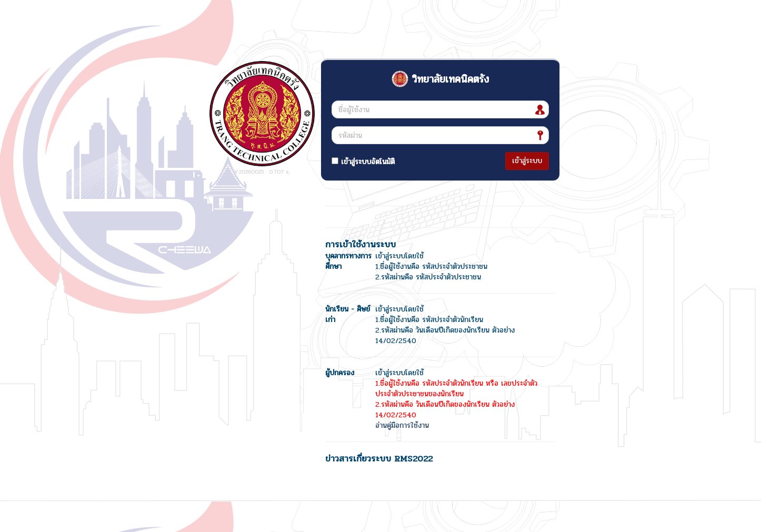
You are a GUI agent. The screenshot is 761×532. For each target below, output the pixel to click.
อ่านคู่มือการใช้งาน (402, 425)
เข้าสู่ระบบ (527, 161)
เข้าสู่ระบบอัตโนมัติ (363, 162)
